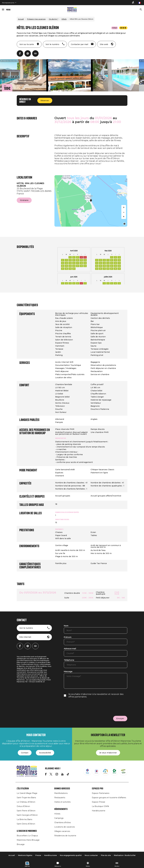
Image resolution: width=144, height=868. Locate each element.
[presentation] (83, 707)
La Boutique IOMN (100, 806)
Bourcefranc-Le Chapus (27, 836)
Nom (66, 626)
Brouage (21, 844)
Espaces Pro (98, 789)
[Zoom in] (124, 207)
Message (68, 672)
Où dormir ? (54, 19)
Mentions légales (25, 855)
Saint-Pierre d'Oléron (26, 811)
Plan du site (106, 855)
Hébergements (61, 809)
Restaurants (60, 798)
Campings (59, 818)
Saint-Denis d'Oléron (26, 824)
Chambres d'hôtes (63, 822)
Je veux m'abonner (108, 753)
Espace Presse (99, 802)
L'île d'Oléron (23, 789)
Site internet (25, 637)
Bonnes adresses (62, 789)
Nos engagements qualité (71, 855)
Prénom (68, 637)
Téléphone (69, 660)
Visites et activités (62, 802)
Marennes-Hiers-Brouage (28, 840)
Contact (25, 753)
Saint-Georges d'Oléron (27, 815)
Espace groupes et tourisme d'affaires (109, 798)
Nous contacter (91, 855)
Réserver (45, 101)
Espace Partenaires (101, 793)
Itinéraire (24, 200)
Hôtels (64, 19)
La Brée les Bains (24, 819)
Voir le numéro (26, 628)
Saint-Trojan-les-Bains (26, 798)
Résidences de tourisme (65, 836)
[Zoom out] (124, 212)
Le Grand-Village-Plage (27, 793)
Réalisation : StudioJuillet (125, 855)
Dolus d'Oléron (23, 806)
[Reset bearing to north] (124, 217)
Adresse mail (70, 649)
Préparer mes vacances (36, 19)
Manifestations (61, 793)
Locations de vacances (65, 827)
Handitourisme (99, 811)
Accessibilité (45, 753)
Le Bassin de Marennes (27, 831)
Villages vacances (62, 831)
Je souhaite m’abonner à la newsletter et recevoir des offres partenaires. (96, 695)
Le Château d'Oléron (26, 802)
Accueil (21, 19)
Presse (38, 855)
